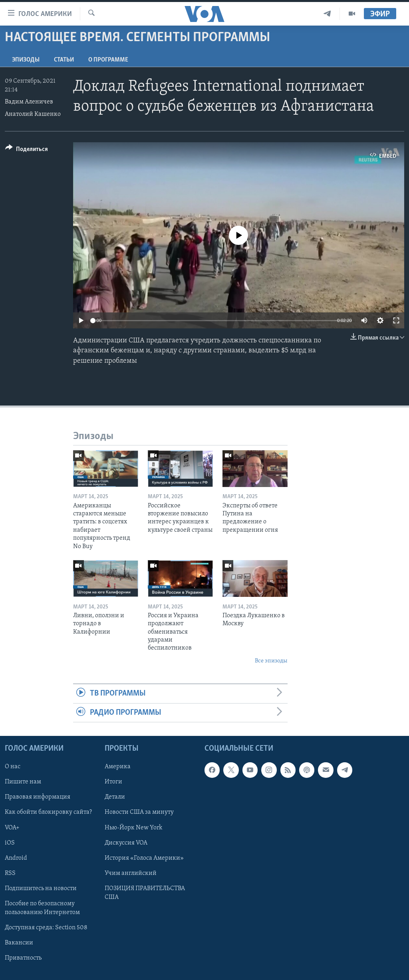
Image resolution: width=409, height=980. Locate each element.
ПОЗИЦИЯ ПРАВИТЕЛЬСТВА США (145, 893)
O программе (108, 60)
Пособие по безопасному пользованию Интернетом (42, 908)
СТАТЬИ (64, 60)
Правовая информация (38, 797)
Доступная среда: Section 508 (46, 928)
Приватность (23, 958)
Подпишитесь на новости (41, 889)
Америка (118, 767)
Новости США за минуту (139, 812)
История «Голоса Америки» (144, 858)
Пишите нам (23, 782)
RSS (10, 873)
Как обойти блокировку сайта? (48, 812)
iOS (10, 843)
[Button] (27, 150)
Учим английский (131, 873)
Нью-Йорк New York (133, 827)
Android (16, 858)
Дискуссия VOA (126, 843)
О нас (13, 767)
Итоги (113, 782)
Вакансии (19, 943)
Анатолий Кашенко (33, 114)
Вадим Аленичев (29, 102)
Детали (115, 797)
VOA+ (12, 827)
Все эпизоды (271, 661)
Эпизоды (26, 60)
